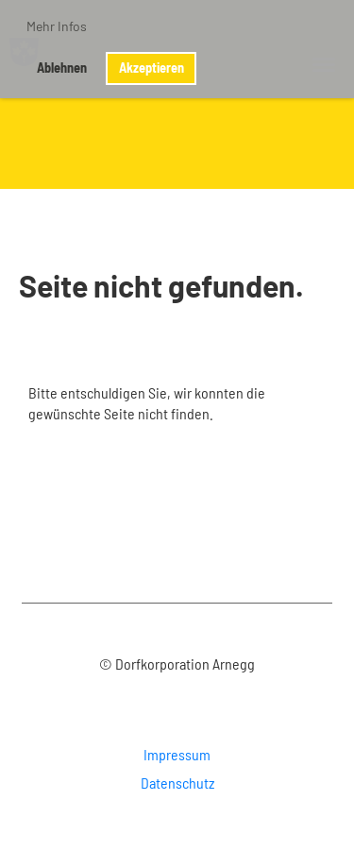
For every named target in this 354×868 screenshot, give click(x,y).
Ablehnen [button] (62, 68)
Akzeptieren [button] (152, 68)
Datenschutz (177, 783)
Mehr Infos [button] (57, 26)
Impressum (177, 754)
